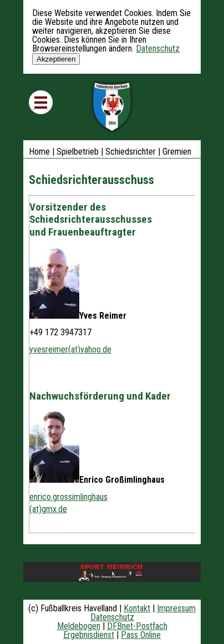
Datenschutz (158, 48)
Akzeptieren (56, 59)
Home (39, 152)
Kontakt (137, 608)
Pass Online (141, 635)
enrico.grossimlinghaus (68, 497)
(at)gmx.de (48, 509)
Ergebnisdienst (89, 635)
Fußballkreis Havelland (112, 107)
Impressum (176, 608)
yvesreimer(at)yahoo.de (70, 349)
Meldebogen (79, 626)
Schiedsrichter (131, 152)
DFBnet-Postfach (137, 626)
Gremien (177, 152)
